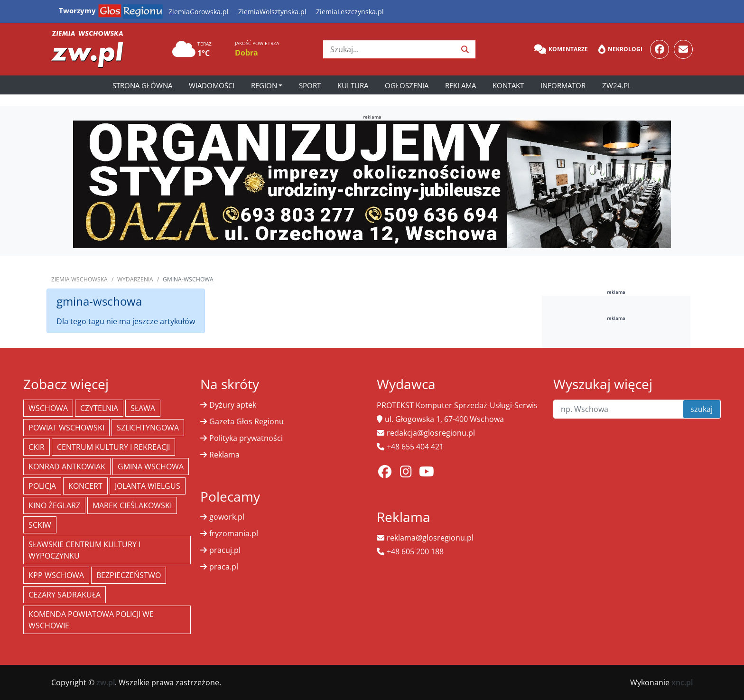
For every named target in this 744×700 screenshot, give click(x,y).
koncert (85, 486)
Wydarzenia (135, 279)
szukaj (702, 409)
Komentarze (561, 49)
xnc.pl (682, 682)
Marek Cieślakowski (132, 505)
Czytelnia (99, 408)
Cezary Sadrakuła (65, 595)
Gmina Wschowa (151, 467)
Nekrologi (620, 49)
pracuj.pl (225, 550)
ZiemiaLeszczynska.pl (350, 12)
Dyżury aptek (233, 405)
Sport (310, 85)
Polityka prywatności (246, 438)
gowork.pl (227, 517)
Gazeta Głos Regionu (246, 421)
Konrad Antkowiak (67, 467)
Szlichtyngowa (148, 428)
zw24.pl (617, 85)
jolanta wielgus (148, 486)
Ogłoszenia (407, 85)
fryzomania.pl (234, 533)
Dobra (246, 53)
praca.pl (224, 567)
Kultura (353, 85)
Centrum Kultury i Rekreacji (113, 447)
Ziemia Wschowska (79, 279)
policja (42, 486)
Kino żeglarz (54, 505)
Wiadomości (212, 85)
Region (264, 85)
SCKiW (40, 525)
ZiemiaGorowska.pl (199, 12)
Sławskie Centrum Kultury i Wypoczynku (84, 550)
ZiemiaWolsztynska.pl (272, 12)
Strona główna (142, 85)
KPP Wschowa (56, 575)
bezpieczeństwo (129, 575)
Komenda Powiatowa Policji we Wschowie (91, 620)
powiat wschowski (66, 428)
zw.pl (106, 682)
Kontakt (508, 85)
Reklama (460, 85)
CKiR (37, 447)
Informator (563, 85)
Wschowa (48, 408)
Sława (143, 408)
